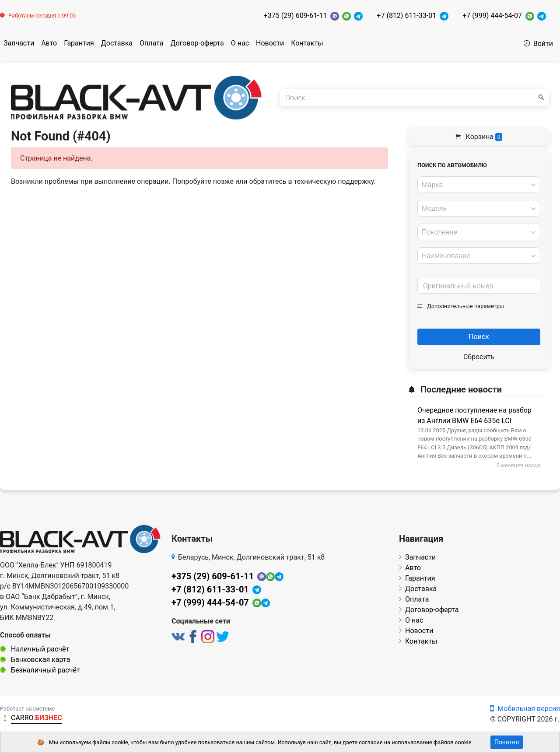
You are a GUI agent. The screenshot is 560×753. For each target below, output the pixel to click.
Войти (538, 44)
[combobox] (479, 185)
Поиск (479, 337)
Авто (49, 43)
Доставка (117, 43)
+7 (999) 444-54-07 (492, 16)
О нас (240, 43)
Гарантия (79, 43)
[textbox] (476, 185)
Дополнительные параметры (461, 306)
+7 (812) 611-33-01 (406, 16)
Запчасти (19, 43)
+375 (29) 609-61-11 (296, 16)
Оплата (151, 43)
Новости (270, 43)
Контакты (307, 43)
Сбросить (479, 357)
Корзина (479, 137)
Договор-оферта (197, 43)
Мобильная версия (525, 709)
